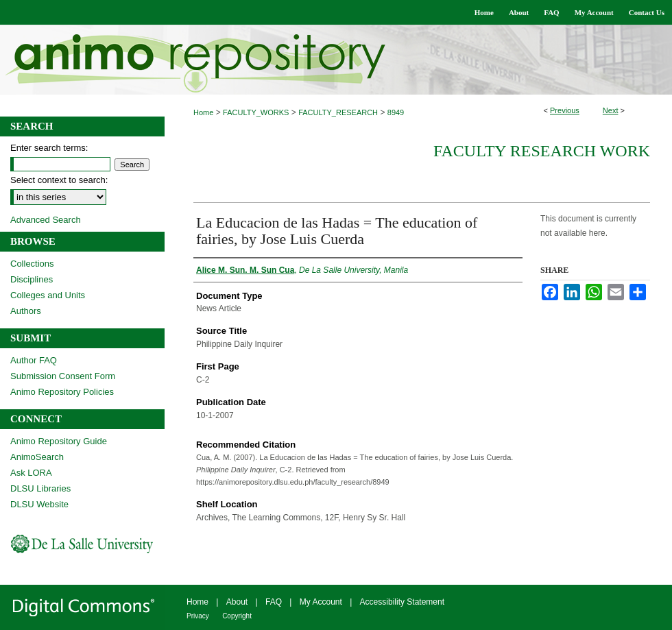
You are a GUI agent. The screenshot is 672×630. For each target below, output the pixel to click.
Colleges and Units (48, 295)
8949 (396, 112)
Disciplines (32, 279)
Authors (26, 311)
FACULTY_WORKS (256, 112)
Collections (32, 264)
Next (611, 110)
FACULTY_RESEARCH (338, 112)
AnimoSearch (37, 457)
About (237, 602)
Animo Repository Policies (62, 392)
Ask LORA (31, 473)
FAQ (274, 602)
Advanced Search (46, 220)
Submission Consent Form (63, 376)
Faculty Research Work (542, 151)
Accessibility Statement (402, 602)
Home (203, 112)
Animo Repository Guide (59, 441)
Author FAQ (34, 360)
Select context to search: (59, 180)
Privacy (198, 616)
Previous (565, 110)
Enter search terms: (49, 148)
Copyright (237, 616)
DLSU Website (39, 504)
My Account (321, 602)
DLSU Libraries (40, 488)
